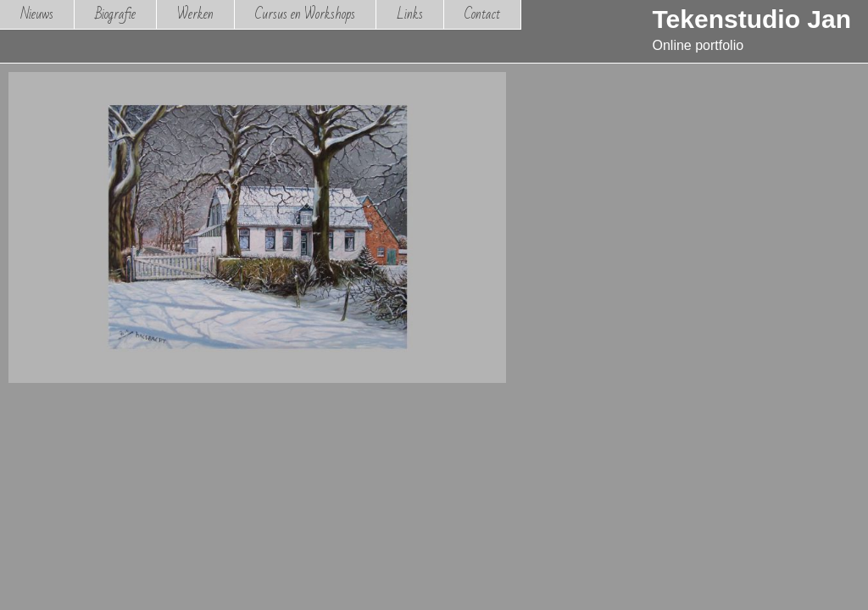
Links (410, 14)
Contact (482, 14)
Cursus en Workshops (305, 14)
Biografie (115, 14)
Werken (195, 14)
